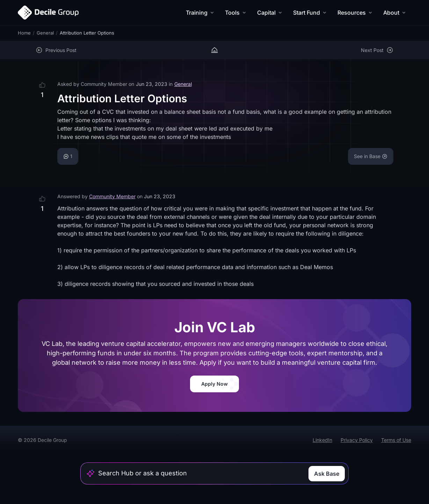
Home (24, 33)
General (45, 33)
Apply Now (214, 384)
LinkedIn (322, 440)
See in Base (371, 156)
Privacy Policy (357, 440)
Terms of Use (396, 440)
